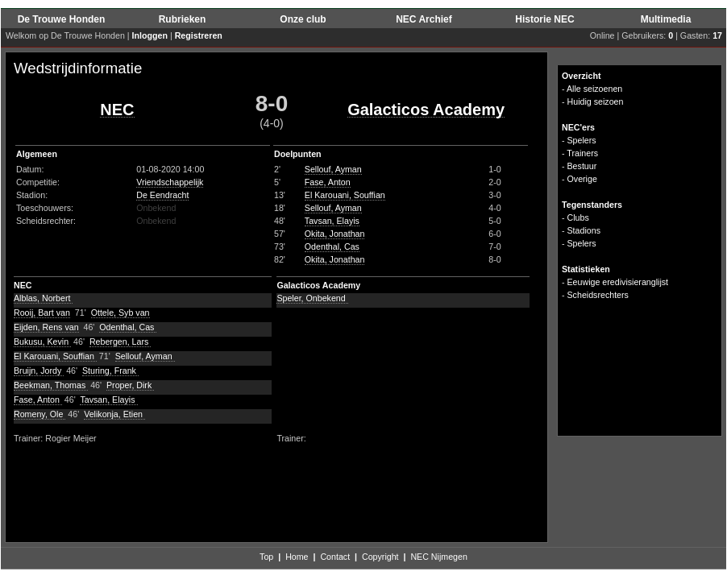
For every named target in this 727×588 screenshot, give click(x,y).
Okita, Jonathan (335, 234)
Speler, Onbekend (312, 298)
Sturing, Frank (110, 371)
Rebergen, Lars (120, 342)
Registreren (199, 35)
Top (266, 557)
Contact (335, 557)
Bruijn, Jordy (39, 371)
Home (297, 557)
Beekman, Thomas (51, 385)
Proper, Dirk (130, 385)
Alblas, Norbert (43, 298)
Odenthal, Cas (332, 246)
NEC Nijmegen (438, 557)
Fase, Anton (328, 182)
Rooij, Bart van (42, 313)
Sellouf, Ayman (333, 169)
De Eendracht (162, 195)
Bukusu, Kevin (42, 342)
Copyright (380, 557)
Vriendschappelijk (170, 182)
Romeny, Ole (39, 414)
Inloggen (150, 35)
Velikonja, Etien (114, 414)
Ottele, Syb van (120, 313)
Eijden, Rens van (46, 327)
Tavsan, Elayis (332, 221)
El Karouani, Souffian (345, 195)
